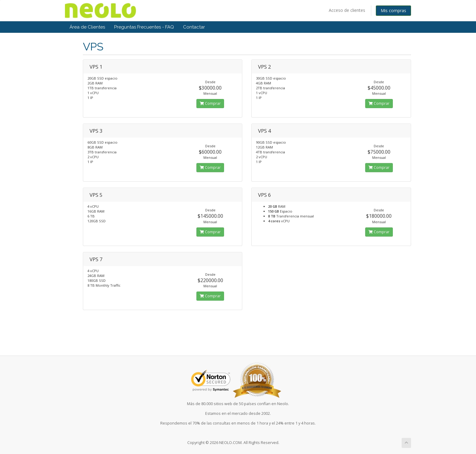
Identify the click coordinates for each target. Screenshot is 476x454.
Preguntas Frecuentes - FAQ (144, 27)
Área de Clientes (87, 27)
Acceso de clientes (347, 10)
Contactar (194, 27)
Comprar (210, 103)
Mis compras (393, 10)
